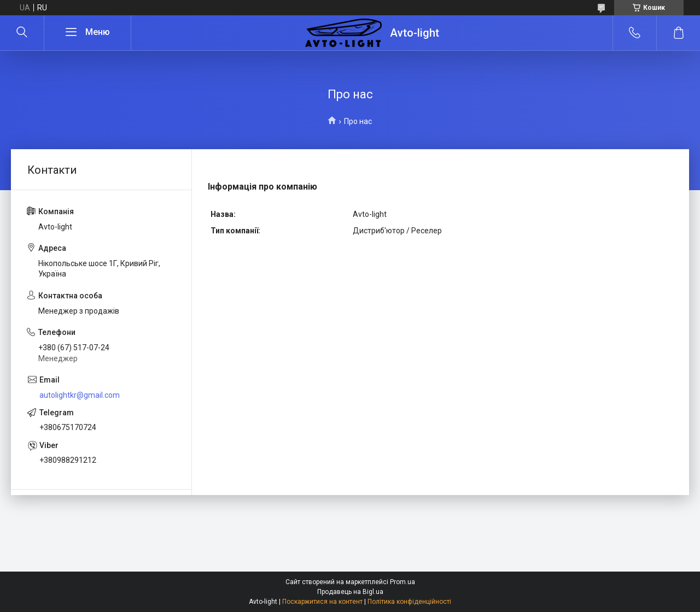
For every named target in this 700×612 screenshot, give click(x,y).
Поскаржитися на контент (322, 602)
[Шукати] (22, 33)
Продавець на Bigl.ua (350, 592)
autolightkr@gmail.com (80, 395)
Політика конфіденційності (409, 602)
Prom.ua (402, 582)
